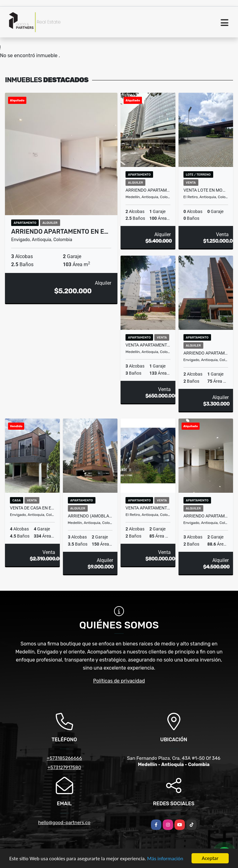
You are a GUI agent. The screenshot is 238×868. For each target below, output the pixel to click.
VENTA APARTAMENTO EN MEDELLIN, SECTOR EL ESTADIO (148, 345)
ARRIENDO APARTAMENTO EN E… (60, 232)
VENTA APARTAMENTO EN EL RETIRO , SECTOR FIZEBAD (148, 508)
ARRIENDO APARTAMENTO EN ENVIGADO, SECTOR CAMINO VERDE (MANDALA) (206, 353)
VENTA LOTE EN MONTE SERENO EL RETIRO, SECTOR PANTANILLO (206, 190)
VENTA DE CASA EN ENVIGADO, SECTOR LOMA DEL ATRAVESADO (32, 508)
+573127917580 (64, 768)
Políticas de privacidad (119, 681)
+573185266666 (64, 758)
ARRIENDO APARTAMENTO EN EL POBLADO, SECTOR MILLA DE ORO (148, 190)
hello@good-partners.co (64, 823)
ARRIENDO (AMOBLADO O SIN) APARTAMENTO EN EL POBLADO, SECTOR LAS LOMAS (90, 516)
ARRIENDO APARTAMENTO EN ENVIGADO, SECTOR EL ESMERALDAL (206, 516)
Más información (165, 859)
